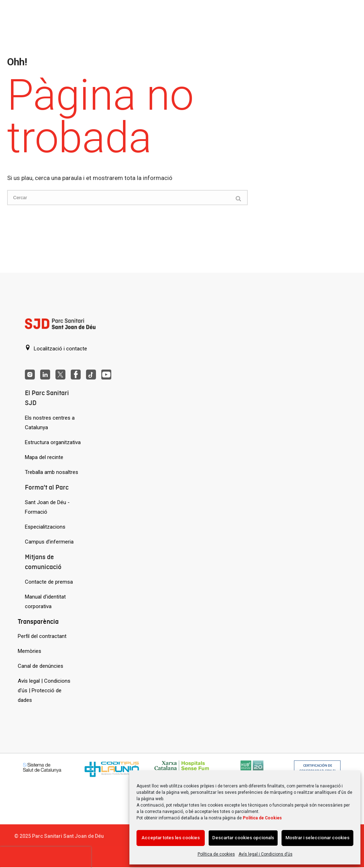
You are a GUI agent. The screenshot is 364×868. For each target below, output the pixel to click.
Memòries (30, 651)
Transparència (38, 621)
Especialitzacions (45, 527)
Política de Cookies (262, 818)
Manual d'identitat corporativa (45, 602)
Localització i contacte (56, 348)
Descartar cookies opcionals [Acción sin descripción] (243, 838)
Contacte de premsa (49, 582)
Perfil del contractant (42, 636)
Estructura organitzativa (53, 442)
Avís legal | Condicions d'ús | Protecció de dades (44, 690)
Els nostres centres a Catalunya (50, 423)
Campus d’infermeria (49, 542)
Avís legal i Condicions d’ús (266, 854)
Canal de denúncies (41, 666)
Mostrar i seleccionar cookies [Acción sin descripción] (317, 838)
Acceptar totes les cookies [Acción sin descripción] (171, 838)
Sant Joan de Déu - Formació (47, 507)
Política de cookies (216, 854)
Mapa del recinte (44, 457)
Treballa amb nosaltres (52, 472)
